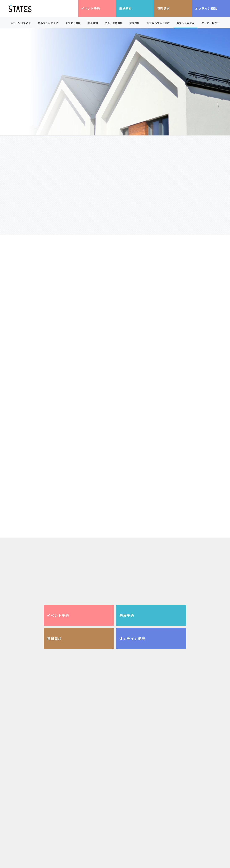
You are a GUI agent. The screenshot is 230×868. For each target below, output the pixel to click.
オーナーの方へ (210, 23)
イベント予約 (91, 8)
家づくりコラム (186, 23)
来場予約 (125, 8)
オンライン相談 (206, 8)
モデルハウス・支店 (158, 23)
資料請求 (163, 8)
